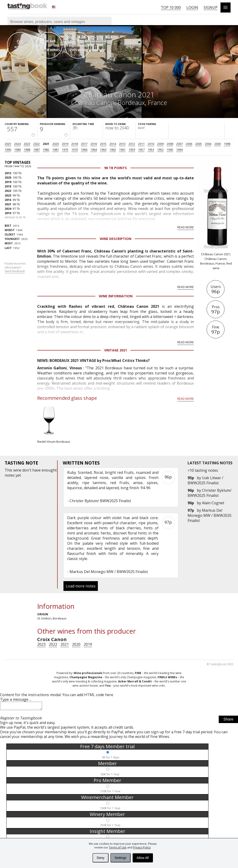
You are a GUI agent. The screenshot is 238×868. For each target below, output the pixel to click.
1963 (103, 150)
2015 (103, 144)
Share (228, 721)
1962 (113, 150)
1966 (84, 150)
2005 (198, 144)
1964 (94, 150)
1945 (170, 150)
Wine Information (116, 296)
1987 (36, 150)
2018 (75, 144)
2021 (46, 144)
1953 (151, 150)
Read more (186, 227)
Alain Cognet (213, 503)
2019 (65, 144)
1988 (27, 150)
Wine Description (116, 239)
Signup (211, 7)
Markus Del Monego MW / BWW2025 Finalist (210, 515)
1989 (17, 150)
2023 (27, 144)
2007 (179, 144)
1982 (46, 150)
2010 (151, 144)
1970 (75, 150)
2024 (17, 144)
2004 (208, 144)
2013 (122, 144)
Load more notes (81, 586)
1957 (141, 150)
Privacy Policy (142, 847)
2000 (218, 144)
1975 (65, 150)
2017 (84, 144)
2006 (189, 144)
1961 (122, 150)
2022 (36, 144)
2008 (170, 144)
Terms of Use (118, 847)
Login (192, 7)
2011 (141, 144)
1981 (56, 150)
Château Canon (93, 103)
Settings (121, 858)
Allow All (143, 858)
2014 (113, 144)
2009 (160, 144)
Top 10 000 (171, 7)
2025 (8, 144)
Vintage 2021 (116, 350)
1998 (227, 144)
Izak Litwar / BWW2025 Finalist (205, 480)
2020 (56, 144)
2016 (94, 144)
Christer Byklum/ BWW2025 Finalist (210, 493)
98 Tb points (116, 168)
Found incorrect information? (15, 268)
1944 (179, 150)
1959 (132, 150)
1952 (160, 150)
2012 (132, 144)
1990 (8, 150)
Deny (101, 858)
